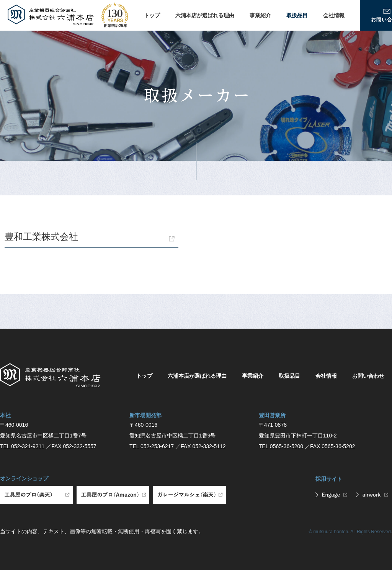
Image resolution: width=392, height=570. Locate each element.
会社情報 (334, 15)
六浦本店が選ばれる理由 (205, 15)
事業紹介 (260, 15)
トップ (152, 15)
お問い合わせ (368, 376)
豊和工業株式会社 (41, 237)
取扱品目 (297, 15)
